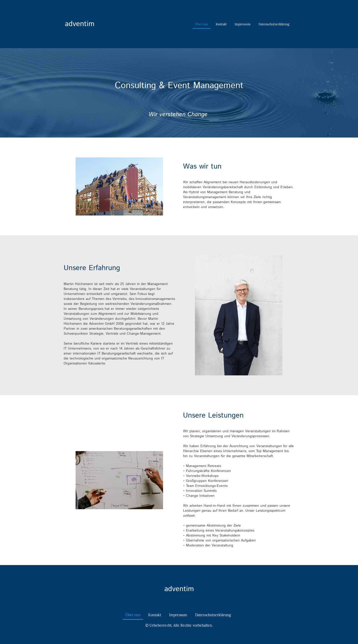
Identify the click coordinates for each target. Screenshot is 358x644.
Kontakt (221, 24)
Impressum (243, 24)
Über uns (201, 24)
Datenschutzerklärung (274, 24)
